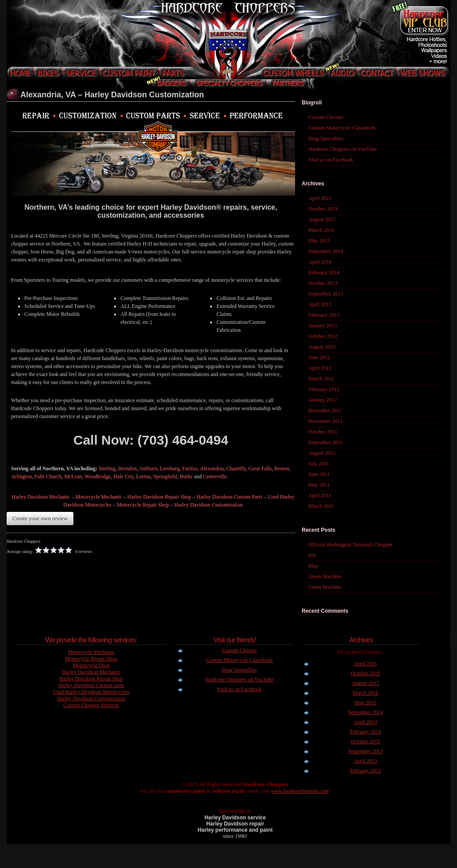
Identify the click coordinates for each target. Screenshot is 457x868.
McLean (73, 476)
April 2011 (320, 495)
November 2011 (325, 421)
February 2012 (324, 389)
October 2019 (323, 209)
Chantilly (236, 469)
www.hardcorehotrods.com (300, 791)
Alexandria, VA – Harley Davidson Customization (112, 95)
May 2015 (319, 241)
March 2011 (321, 506)
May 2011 (319, 485)
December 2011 (325, 411)
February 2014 (324, 273)
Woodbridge (98, 476)
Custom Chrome (326, 117)
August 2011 (322, 453)
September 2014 (326, 251)
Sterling (107, 469)
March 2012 (321, 379)
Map (313, 566)
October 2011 (323, 432)
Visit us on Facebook (331, 160)
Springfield (165, 476)
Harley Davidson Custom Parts (229, 497)
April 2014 (320, 262)
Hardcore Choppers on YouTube (343, 149)
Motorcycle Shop (91, 665)
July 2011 (319, 464)
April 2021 (320, 198)
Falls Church (48, 476)
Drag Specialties (326, 138)
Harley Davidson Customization (209, 505)
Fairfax (190, 469)
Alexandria (212, 469)
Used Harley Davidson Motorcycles (91, 692)
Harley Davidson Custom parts (91, 685)
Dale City (123, 476)
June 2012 (319, 357)
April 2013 (320, 304)
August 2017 (322, 219)
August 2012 (322, 347)
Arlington (21, 476)
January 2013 (323, 326)
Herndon (127, 469)
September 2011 (326, 442)
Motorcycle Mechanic (99, 497)
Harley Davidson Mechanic (41, 497)
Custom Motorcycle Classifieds (342, 128)
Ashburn (148, 469)
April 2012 (320, 368)
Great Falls (260, 469)
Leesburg (170, 469)
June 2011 (319, 474)
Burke (186, 476)
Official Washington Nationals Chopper (350, 545)
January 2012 (323, 400)
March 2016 (321, 230)
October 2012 (323, 336)
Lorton (144, 476)
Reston (282, 469)
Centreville (215, 476)
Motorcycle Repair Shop (143, 505)
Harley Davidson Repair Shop (159, 497)
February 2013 (324, 315)
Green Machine (325, 576)
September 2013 (326, 294)
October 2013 (323, 283)
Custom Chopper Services (91, 705)
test (312, 555)
